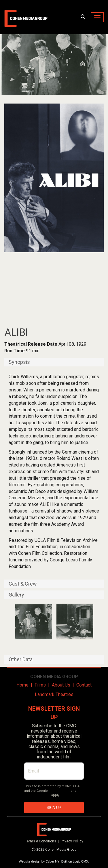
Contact (84, 685)
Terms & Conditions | (43, 841)
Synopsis (19, 362)
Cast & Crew (23, 584)
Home (22, 685)
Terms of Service (37, 795)
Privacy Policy (59, 791)
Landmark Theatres (54, 694)
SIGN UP (54, 808)
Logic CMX (81, 861)
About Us (61, 685)
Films (40, 685)
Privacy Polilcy (72, 841)
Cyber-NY (52, 861)
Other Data (21, 659)
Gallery (16, 595)
